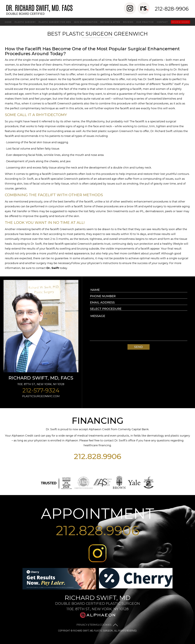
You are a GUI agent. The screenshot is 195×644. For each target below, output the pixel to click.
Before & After (110, 22)
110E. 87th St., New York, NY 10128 (41, 384)
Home (8, 22)
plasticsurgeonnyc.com (41, 396)
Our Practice (145, 22)
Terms (94, 625)
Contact (162, 22)
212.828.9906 (97, 456)
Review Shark (180, 22)
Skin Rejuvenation (86, 22)
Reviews (128, 22)
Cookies (106, 625)
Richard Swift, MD (97, 602)
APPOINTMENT (97, 513)
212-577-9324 (41, 390)
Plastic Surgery (25, 22)
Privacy (82, 625)
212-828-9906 (172, 9)
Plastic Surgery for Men (55, 22)
